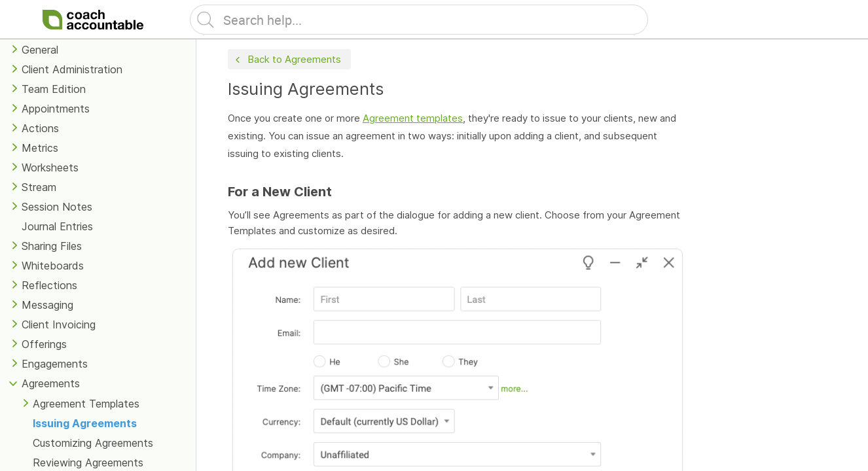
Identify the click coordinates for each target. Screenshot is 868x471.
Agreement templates (413, 118)
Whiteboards (53, 266)
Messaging (47, 305)
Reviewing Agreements (88, 462)
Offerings (44, 344)
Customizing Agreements (93, 443)
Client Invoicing (59, 324)
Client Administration (72, 69)
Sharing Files (52, 246)
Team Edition (54, 89)
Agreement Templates (86, 404)
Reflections (49, 285)
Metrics (40, 148)
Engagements (55, 364)
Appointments (56, 109)
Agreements (51, 383)
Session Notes (57, 207)
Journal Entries (57, 226)
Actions (40, 128)
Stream (39, 187)
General (40, 50)
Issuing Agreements (85, 423)
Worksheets (50, 167)
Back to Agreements (287, 60)
